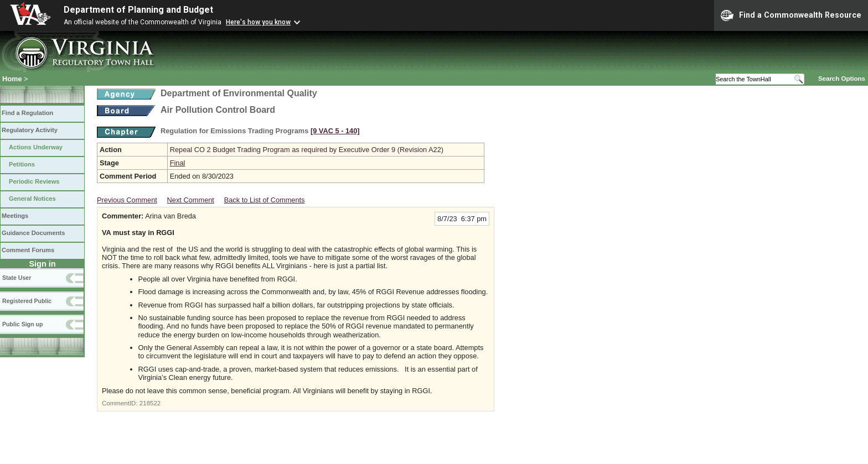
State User (17, 278)
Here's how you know (258, 22)
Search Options (842, 79)
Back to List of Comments (265, 200)
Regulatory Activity (30, 130)
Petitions (22, 164)
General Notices (32, 199)
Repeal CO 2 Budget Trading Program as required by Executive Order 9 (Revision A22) (307, 150)
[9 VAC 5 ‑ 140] (335, 131)
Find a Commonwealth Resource (791, 15)
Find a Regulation (27, 113)
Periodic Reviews (34, 181)
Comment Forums (28, 250)
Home (12, 79)
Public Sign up (22, 324)
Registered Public (27, 301)
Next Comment (191, 200)
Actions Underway (36, 147)
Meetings (15, 216)
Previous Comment (127, 200)
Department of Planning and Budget (138, 10)
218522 (150, 403)
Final (178, 163)
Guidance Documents (33, 233)
